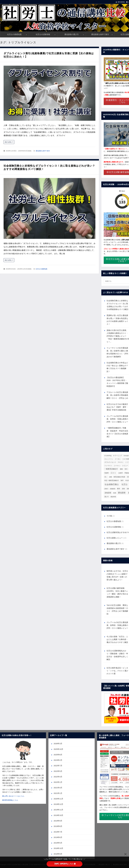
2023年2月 (58, 760)
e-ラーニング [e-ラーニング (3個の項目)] (118, 456)
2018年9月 (58, 854)
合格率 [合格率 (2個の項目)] (121, 473)
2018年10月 (58, 848)
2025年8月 (58, 755)
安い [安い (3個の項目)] (106, 477)
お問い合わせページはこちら (13, 796)
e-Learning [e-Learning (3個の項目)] (108, 456)
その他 (109, 516)
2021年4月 (58, 788)
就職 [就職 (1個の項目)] (111, 477)
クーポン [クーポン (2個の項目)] (118, 459)
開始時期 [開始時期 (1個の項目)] (113, 497)
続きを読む (8, 142)
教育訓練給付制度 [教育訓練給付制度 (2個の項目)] (119, 477)
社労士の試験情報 (43, 34)
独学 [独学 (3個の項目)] (122, 480)
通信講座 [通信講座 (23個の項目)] (122, 493)
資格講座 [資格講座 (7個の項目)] (108, 493)
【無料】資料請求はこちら (64, 864)
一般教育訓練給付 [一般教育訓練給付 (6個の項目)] (111, 469)
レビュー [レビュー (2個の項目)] (125, 466)
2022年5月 (58, 771)
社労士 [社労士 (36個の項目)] (125, 484)
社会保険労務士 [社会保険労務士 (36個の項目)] (112, 484)
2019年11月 (58, 810)
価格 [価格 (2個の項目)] (121, 469)
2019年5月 (58, 843)
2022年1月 (58, 782)
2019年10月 (58, 815)
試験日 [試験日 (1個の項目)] (106, 489)
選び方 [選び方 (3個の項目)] (107, 497)
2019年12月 (58, 804)
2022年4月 (58, 777)
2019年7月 (58, 832)
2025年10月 (58, 749)
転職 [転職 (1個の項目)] (115, 493)
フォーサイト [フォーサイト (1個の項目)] (108, 466)
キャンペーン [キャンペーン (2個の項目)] (109, 459)
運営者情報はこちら (10, 800)
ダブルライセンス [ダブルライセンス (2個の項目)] (110, 462)
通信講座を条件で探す (100, 34)
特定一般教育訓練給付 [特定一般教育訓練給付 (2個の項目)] (112, 480)
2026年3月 (58, 744)
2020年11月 (58, 799)
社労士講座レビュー (115, 538)
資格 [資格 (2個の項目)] (123, 489)
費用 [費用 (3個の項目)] (119, 489)
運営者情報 (121, 2)
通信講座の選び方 (72, 34)
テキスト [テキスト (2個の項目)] (121, 462)
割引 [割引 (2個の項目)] (126, 469)
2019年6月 (58, 837)
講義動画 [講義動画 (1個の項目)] (113, 489)
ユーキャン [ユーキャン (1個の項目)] (117, 466)
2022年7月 (58, 766)
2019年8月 (58, 826)
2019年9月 (58, 821)
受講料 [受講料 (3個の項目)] (107, 473)
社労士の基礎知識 (14, 34)
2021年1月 (58, 793)
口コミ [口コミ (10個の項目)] (113, 473)
